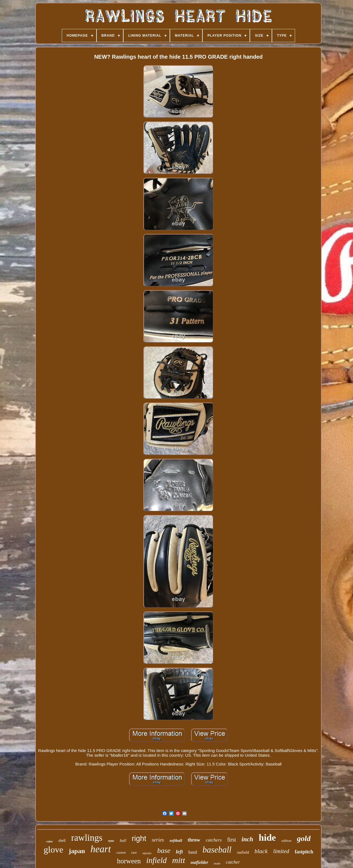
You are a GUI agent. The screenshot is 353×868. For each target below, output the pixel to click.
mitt (179, 860)
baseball (217, 850)
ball (123, 840)
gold (304, 838)
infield (156, 860)
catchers (214, 840)
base (164, 851)
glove (53, 850)
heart (101, 849)
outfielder (199, 862)
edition (286, 841)
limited (281, 851)
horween (129, 861)
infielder (147, 853)
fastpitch (304, 852)
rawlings (87, 838)
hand (193, 852)
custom (121, 853)
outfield (243, 852)
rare (134, 852)
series (158, 840)
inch (247, 839)
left (179, 852)
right (139, 839)
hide (267, 838)
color (50, 841)
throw (194, 840)
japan (77, 851)
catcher (233, 862)
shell (62, 841)
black (261, 851)
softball (176, 840)
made (217, 863)
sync (111, 841)
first (232, 840)
